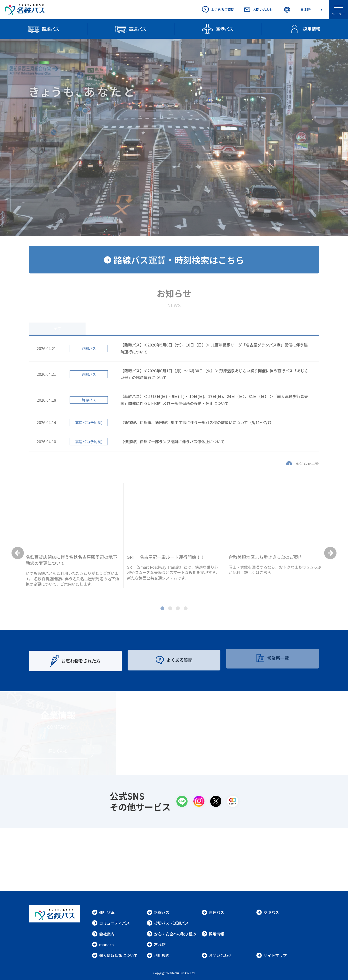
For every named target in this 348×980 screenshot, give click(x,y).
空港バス (268, 912)
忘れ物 (156, 944)
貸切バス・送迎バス (168, 923)
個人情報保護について (115, 955)
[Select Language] (303, 10)
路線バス (158, 912)
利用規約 (158, 955)
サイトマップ (271, 955)
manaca (103, 944)
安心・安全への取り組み (172, 934)
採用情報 (213, 934)
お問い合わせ (217, 955)
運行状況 (103, 912)
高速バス (213, 912)
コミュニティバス (111, 923)
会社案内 (103, 934)
